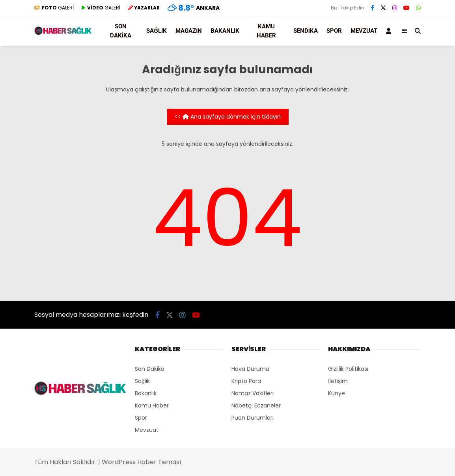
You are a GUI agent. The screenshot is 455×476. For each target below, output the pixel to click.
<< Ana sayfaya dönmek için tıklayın (228, 117)
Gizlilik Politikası (348, 369)
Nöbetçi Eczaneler (256, 405)
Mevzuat (147, 430)
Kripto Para (246, 381)
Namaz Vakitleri (253, 393)
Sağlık (157, 31)
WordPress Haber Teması (141, 462)
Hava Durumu (250, 369)
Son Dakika (121, 31)
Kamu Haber (266, 31)
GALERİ (54, 8)
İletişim (338, 381)
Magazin (189, 31)
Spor (334, 31)
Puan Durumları (253, 418)
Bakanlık (225, 31)
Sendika (306, 31)
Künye (337, 393)
